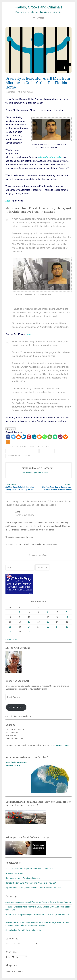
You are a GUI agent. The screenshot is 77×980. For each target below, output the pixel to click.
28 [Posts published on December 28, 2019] (67, 627)
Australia (11, 451)
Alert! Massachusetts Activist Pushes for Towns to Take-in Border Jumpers (38, 902)
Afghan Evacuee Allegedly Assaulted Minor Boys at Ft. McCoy (33, 888)
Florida (22, 451)
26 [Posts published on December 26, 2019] (48, 627)
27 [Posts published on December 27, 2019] (57, 627)
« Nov (8, 639)
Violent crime (44, 446)
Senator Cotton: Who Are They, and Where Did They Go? (31, 883)
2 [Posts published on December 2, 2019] (20, 612)
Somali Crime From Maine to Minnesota (23, 930)
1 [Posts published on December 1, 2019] (10, 612)
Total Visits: (11, 971)
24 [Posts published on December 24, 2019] (29, 627)
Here (8, 201)
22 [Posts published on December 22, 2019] (10, 627)
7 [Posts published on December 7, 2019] (67, 612)
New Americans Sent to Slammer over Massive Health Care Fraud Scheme (55, 487)
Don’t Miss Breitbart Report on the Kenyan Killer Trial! (29, 868)
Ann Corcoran (26, 92)
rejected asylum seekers (51, 157)
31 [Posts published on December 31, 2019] (29, 632)
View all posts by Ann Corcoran (35, 473)
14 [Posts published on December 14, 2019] (67, 617)
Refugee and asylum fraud (18, 456)
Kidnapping (33, 451)
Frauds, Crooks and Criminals (38, 7)
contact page (62, 745)
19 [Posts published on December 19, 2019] (48, 622)
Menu (39, 18)
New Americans (47, 451)
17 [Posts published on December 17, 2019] (29, 622)
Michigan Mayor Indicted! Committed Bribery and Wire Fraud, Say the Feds (22, 487)
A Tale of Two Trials (14, 873)
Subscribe (16, 707)
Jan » (15, 639)
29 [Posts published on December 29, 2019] (10, 632)
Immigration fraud (26, 446)
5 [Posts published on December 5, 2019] (48, 612)
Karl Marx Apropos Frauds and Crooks (23, 878)
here (29, 334)
